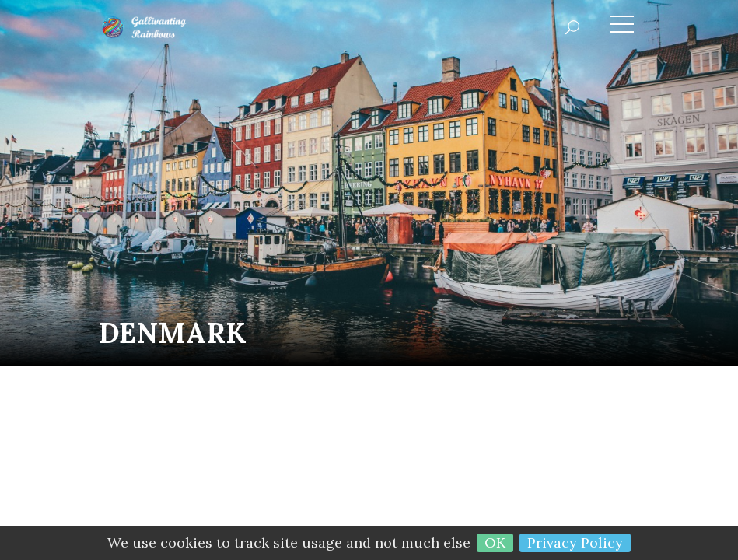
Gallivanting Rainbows (169, 27)
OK (495, 542)
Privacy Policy (575, 542)
